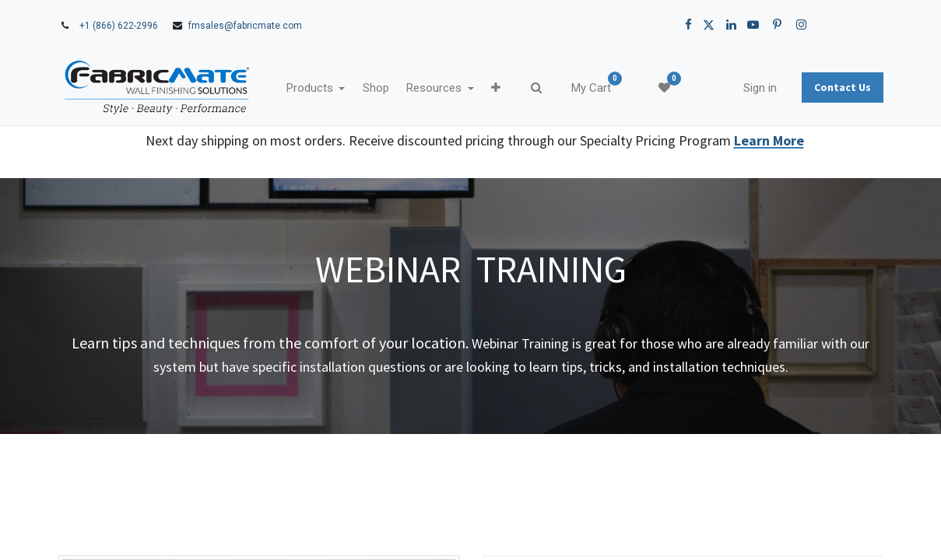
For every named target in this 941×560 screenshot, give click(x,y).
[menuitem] (384, 88)
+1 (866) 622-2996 (119, 26)
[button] (504, 88)
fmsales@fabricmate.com (245, 26)
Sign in (751, 88)
